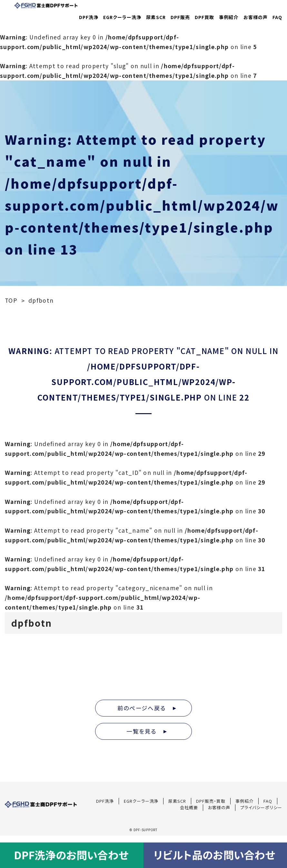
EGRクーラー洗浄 (122, 17)
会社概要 (189, 807)
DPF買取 (204, 17)
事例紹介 (229, 17)
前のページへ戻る (147, 708)
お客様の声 (256, 17)
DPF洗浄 (89, 17)
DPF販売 (180, 17)
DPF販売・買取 (211, 801)
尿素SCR (156, 17)
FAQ (277, 17)
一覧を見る (147, 731)
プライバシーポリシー (261, 807)
